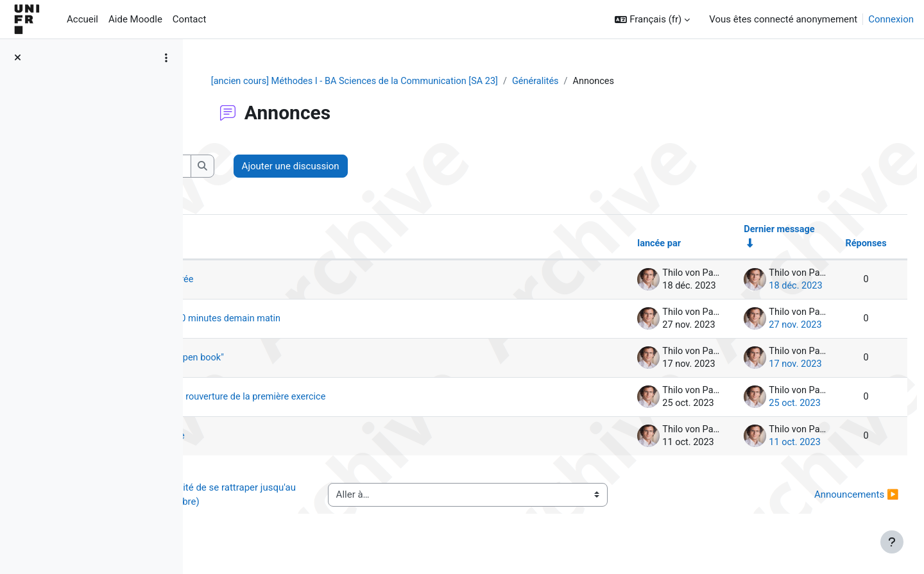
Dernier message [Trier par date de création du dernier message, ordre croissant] (748, 230)
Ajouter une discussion (470, 167)
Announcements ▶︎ (828, 496)
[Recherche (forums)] (299, 167)
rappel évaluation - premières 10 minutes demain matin (351, 320)
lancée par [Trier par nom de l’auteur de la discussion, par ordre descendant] (626, 245)
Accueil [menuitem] (82, 19)
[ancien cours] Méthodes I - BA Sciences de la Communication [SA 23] (435, 81)
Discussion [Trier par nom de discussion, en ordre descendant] (247, 245)
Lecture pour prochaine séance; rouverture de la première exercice (374, 398)
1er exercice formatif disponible (301, 437)
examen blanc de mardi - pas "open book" (321, 359)
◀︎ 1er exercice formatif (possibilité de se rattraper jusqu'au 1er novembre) (314, 496)
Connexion (891, 19)
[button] (652, 20)
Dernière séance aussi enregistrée (306, 281)
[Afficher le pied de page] (892, 542)
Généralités (622, 81)
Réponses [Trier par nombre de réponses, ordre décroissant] (836, 245)
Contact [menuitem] (189, 19)
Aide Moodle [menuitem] (135, 19)
